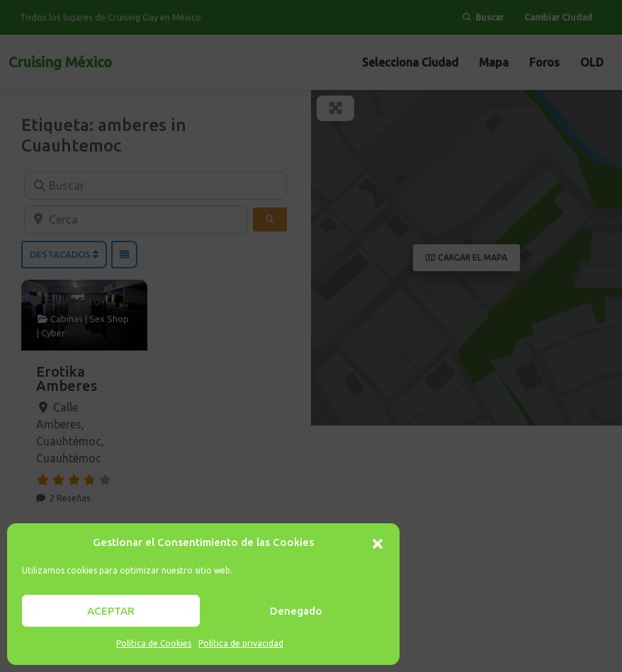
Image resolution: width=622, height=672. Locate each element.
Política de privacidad (241, 643)
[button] (378, 542)
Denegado (296, 611)
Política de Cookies (154, 643)
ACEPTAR (111, 611)
